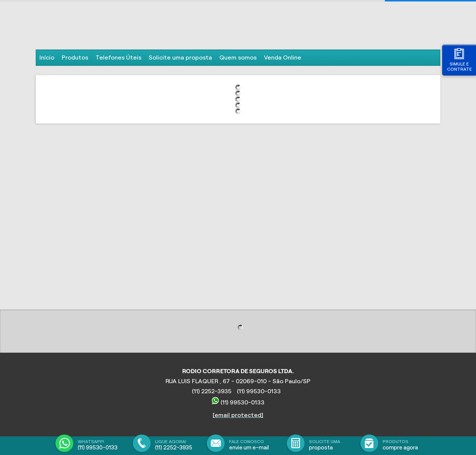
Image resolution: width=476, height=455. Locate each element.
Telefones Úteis (118, 57)
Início (47, 57)
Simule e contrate (459, 60)
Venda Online (283, 57)
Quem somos (238, 57)
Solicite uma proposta (180, 57)
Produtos (75, 57)
